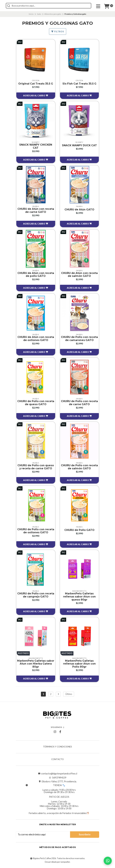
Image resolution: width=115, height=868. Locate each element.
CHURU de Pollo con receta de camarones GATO (79, 339)
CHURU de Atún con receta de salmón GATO (79, 275)
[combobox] (63, 6)
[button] (36, 96)
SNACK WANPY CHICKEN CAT (36, 146)
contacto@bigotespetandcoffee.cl (58, 775)
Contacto (58, 760)
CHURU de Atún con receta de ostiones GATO (36, 339)
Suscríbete (85, 835)
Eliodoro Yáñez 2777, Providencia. (58, 783)
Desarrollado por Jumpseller (57, 863)
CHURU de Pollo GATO (79, 531)
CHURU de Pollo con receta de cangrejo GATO (36, 596)
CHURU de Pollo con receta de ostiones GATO (36, 532)
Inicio (31, 14)
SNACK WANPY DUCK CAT (79, 145)
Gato (39, 14)
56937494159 (58, 779)
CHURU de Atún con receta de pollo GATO (36, 275)
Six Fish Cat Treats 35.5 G (79, 84)
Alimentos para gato (53, 14)
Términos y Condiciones (58, 748)
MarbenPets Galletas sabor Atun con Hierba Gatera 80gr (36, 665)
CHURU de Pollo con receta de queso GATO (36, 403)
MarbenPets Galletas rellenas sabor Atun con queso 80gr (79, 597)
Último (69, 695)
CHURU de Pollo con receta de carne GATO (79, 403)
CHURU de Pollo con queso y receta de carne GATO (36, 467)
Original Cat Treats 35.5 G (36, 84)
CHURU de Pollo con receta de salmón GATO (79, 467)
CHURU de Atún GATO (79, 210)
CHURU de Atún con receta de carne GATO (36, 211)
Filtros (58, 32)
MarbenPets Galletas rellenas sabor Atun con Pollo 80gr (79, 665)
